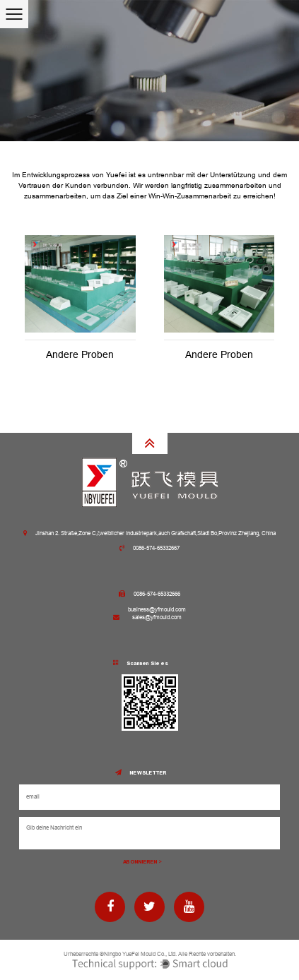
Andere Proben (80, 354)
